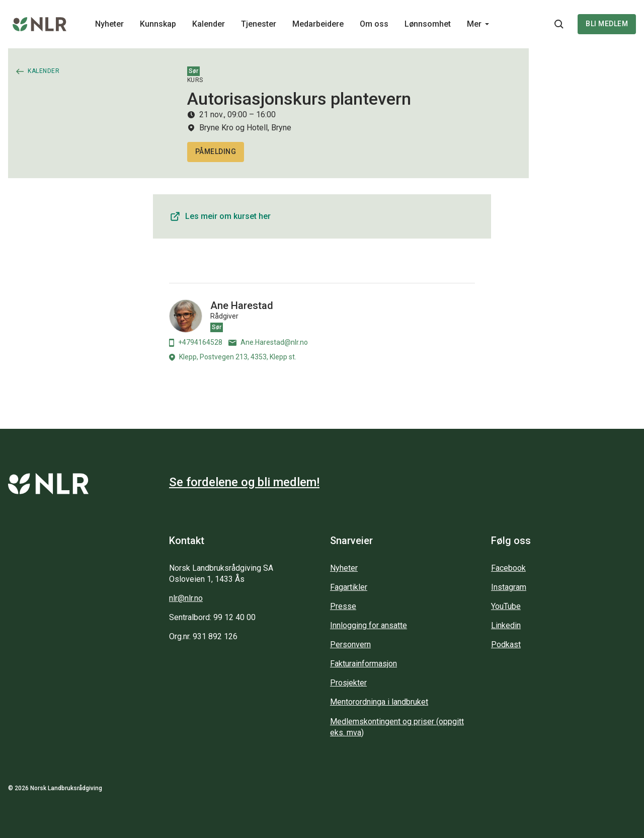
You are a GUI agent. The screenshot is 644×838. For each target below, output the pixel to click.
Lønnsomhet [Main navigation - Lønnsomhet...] (428, 24)
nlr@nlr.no (186, 598)
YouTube (506, 606)
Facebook (508, 568)
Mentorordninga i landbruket (379, 702)
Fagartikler (349, 587)
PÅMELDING (216, 151)
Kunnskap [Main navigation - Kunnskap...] (158, 24)
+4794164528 (196, 342)
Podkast (506, 644)
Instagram (509, 587)
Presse (343, 606)
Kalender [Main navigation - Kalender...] (209, 24)
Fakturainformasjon (364, 664)
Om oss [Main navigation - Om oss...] (374, 24)
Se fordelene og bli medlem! (244, 482)
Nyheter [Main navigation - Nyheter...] (109, 24)
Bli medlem (607, 24)
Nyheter (344, 568)
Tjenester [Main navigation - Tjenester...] (259, 24)
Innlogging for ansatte (369, 625)
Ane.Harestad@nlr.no (268, 342)
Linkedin (506, 625)
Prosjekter (348, 683)
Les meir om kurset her (220, 216)
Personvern (350, 644)
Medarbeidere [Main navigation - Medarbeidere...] (318, 24)
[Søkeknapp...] (559, 24)
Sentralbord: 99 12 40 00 (212, 617)
